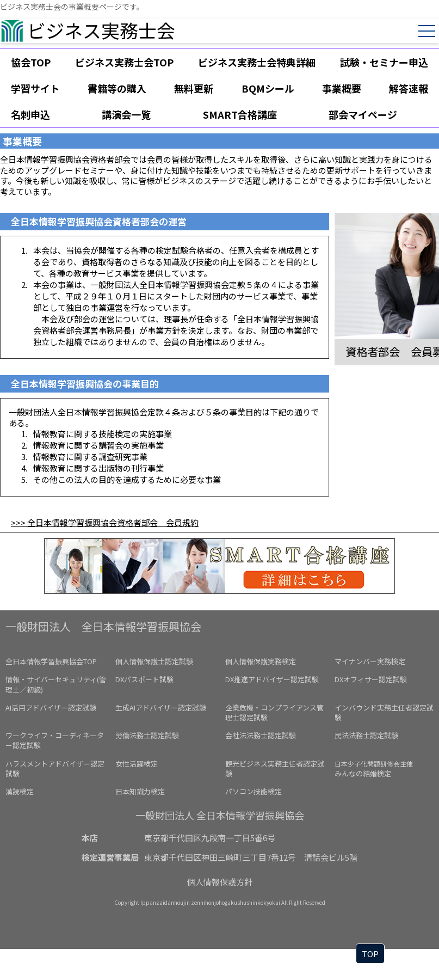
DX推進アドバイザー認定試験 (272, 679)
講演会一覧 (126, 114)
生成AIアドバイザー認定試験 (161, 708)
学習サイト (35, 88)
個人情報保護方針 (220, 882)
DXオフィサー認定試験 (371, 679)
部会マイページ (363, 114)
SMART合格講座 (240, 114)
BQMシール (268, 88)
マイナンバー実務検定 (370, 661)
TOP (370, 954)
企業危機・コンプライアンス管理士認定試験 (274, 712)
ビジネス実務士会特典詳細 (257, 62)
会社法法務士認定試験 (261, 735)
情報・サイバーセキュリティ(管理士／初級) (56, 684)
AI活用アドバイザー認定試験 (51, 708)
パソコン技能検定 (253, 791)
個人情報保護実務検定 (261, 661)
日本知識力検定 (140, 791)
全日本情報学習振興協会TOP (51, 661)
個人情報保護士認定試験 (154, 661)
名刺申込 (30, 114)
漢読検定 (20, 791)
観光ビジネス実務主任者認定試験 (275, 768)
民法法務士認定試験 (366, 735)
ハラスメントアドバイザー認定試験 (55, 768)
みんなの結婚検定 (374, 769)
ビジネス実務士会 (101, 30)
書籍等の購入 (117, 88)
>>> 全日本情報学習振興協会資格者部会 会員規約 (105, 522)
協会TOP (31, 62)
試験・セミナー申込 (384, 62)
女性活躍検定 (137, 764)
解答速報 (409, 88)
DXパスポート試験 (144, 679)
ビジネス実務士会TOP (124, 62)
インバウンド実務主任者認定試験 (384, 712)
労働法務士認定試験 (147, 735)
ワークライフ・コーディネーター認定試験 (55, 740)
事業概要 (342, 88)
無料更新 (194, 88)
